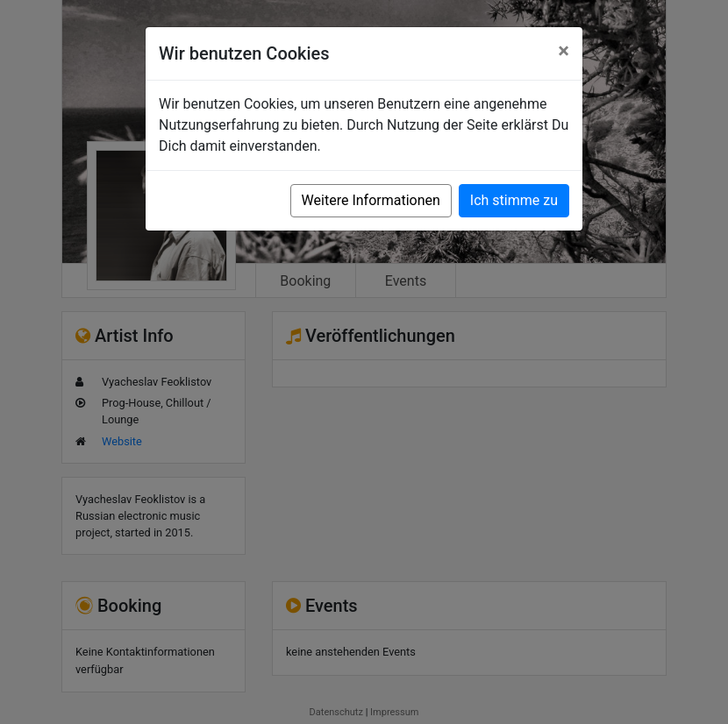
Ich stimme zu (514, 200)
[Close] (564, 51)
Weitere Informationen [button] (371, 200)
